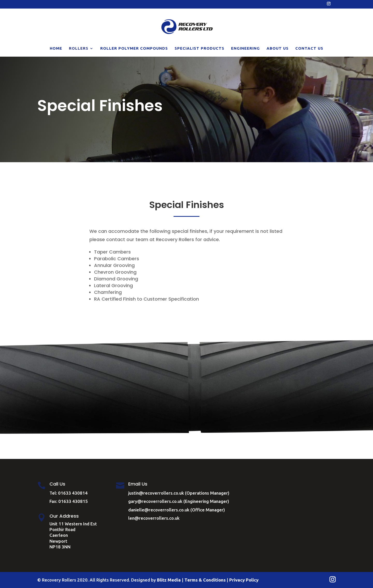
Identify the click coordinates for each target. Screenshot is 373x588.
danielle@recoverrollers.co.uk (159, 510)
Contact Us (309, 49)
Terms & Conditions (205, 580)
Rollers (79, 49)
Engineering (245, 49)
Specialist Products (199, 49)
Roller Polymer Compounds (134, 49)
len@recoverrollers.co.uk (154, 518)
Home (56, 49)
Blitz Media (169, 580)
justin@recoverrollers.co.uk (156, 493)
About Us (278, 49)
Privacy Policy (244, 580)
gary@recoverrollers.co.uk (155, 501)
